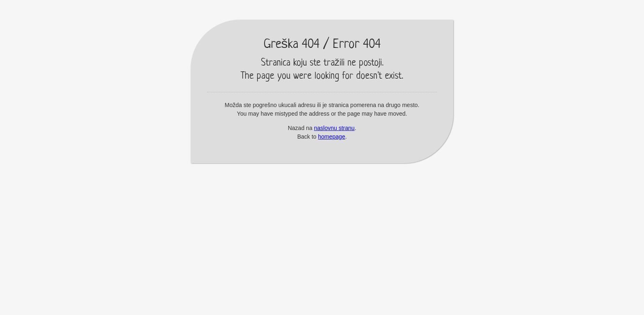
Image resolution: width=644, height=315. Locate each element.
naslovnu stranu (335, 128)
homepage (331, 137)
